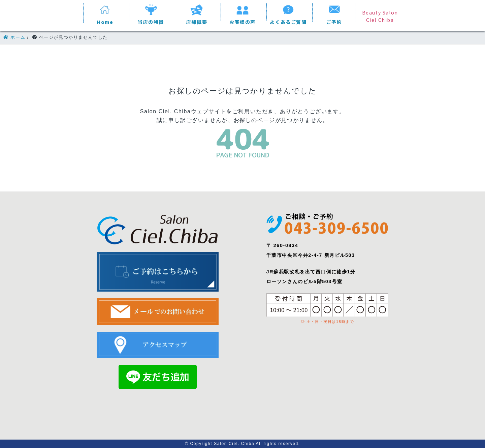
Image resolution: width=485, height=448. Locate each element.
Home (105, 22)
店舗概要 (197, 22)
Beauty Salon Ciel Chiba (380, 16)
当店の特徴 (151, 22)
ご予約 (334, 22)
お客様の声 (243, 22)
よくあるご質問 (288, 22)
